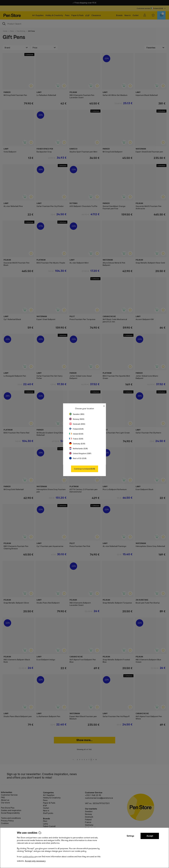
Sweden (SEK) (77, 414)
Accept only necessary (35, 861)
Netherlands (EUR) (78, 449)
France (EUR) (76, 439)
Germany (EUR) (77, 444)
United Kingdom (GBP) (80, 453)
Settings (130, 836)
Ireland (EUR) (76, 434)
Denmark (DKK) (77, 424)
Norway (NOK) (77, 419)
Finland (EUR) (76, 429)
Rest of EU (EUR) (78, 458)
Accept (150, 836)
